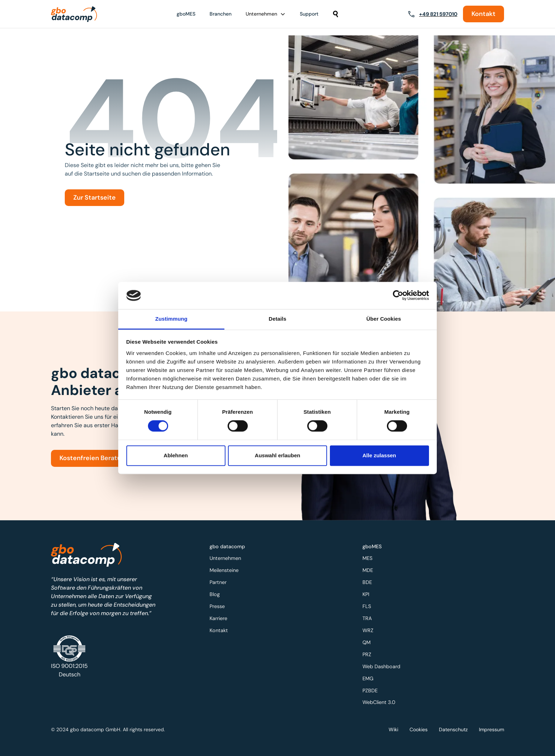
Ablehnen (176, 455)
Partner (221, 584)
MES (370, 561)
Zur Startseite (95, 197)
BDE (370, 584)
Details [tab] (277, 319)
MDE (370, 572)
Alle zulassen (379, 455)
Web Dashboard (384, 665)
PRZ (370, 653)
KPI (368, 595)
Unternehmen (228, 561)
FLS (369, 607)
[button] (266, 14)
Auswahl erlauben (277, 455)
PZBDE (373, 688)
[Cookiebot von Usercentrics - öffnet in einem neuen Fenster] (398, 296)
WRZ (371, 630)
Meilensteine (226, 572)
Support (309, 14)
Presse (220, 607)
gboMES (186, 14)
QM (369, 642)
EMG (371, 676)
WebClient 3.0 (381, 699)
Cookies (419, 729)
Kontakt (484, 14)
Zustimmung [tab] (171, 319)
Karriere (221, 618)
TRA (370, 618)
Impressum (491, 729)
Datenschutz (453, 729)
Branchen (221, 14)
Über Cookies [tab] (384, 319)
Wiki (393, 729)
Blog (217, 595)
